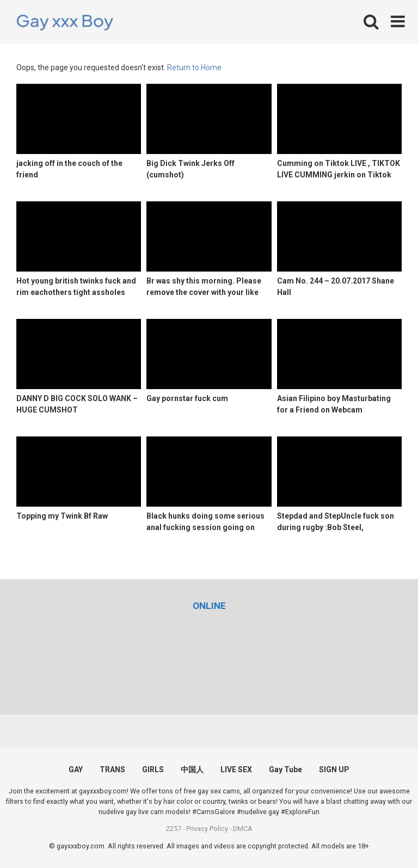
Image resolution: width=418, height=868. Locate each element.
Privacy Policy (207, 829)
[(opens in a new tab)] (209, 606)
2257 (174, 829)
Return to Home (194, 67)
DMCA (243, 829)
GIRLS (153, 769)
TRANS (112, 769)
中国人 (192, 769)
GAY (76, 769)
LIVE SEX (236, 769)
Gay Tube (285, 769)
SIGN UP (334, 769)
